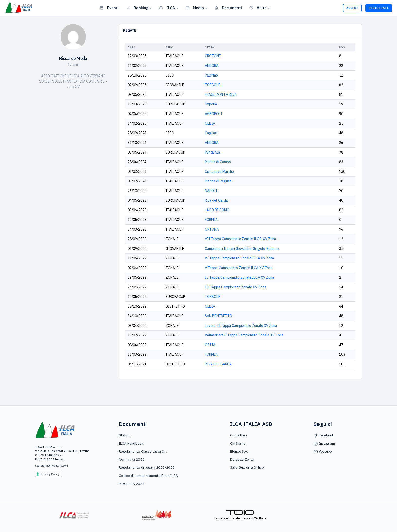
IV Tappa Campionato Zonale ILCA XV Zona (240, 277)
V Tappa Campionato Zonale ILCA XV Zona (239, 268)
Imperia (211, 104)
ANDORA (212, 66)
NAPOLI (211, 191)
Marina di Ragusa (218, 181)
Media (195, 8)
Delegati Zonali (242, 459)
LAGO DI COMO (217, 210)
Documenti (228, 8)
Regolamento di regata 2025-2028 (147, 467)
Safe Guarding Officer (248, 467)
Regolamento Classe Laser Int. (143, 451)
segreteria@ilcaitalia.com (52, 466)
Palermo (211, 75)
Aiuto (258, 8)
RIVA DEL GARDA (218, 364)
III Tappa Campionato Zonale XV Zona (236, 287)
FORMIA (211, 220)
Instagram (324, 443)
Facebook (324, 435)
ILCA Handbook (131, 443)
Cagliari (211, 133)
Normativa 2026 (132, 459)
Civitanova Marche (219, 172)
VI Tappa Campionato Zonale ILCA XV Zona (240, 258)
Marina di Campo (218, 162)
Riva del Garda (216, 200)
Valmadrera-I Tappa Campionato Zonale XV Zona (244, 335)
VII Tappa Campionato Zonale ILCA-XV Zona (241, 239)
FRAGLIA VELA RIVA (221, 94)
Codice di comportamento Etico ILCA (148, 476)
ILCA (167, 8)
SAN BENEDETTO (219, 316)
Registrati (379, 8)
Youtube (323, 451)
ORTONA (212, 229)
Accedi (352, 8)
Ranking (137, 8)
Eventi (109, 8)
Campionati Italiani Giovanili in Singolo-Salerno (242, 249)
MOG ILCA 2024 (132, 484)
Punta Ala (212, 152)
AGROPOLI (213, 114)
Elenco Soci (239, 451)
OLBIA (210, 123)
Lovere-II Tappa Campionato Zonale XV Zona (241, 326)
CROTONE (213, 56)
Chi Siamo (238, 443)
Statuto (125, 435)
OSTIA (210, 345)
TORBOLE (213, 85)
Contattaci (239, 435)
